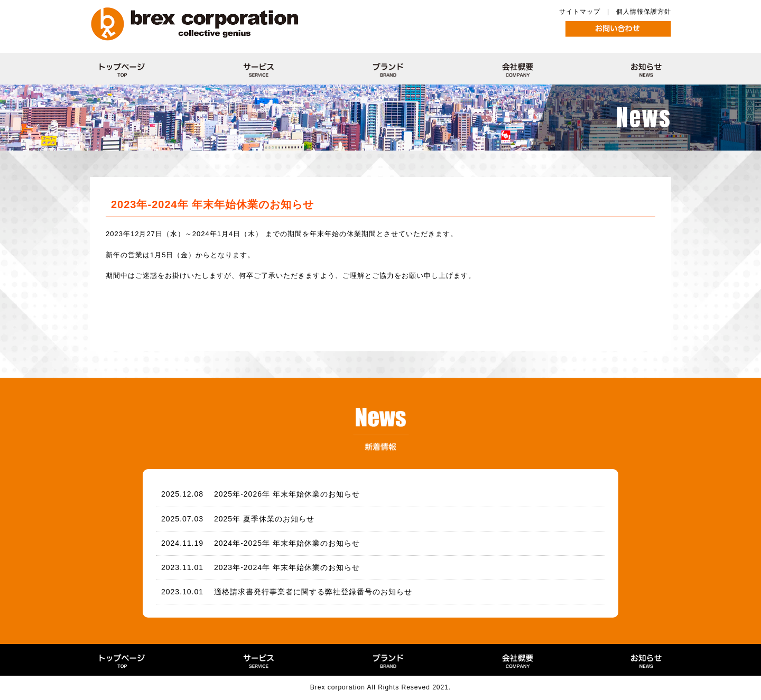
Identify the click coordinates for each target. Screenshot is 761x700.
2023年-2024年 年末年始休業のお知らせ (287, 567)
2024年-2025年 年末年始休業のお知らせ (287, 543)
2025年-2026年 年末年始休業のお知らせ (287, 494)
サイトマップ (580, 12)
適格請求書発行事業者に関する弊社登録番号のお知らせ (313, 592)
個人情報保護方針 (644, 12)
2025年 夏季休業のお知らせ (264, 519)
